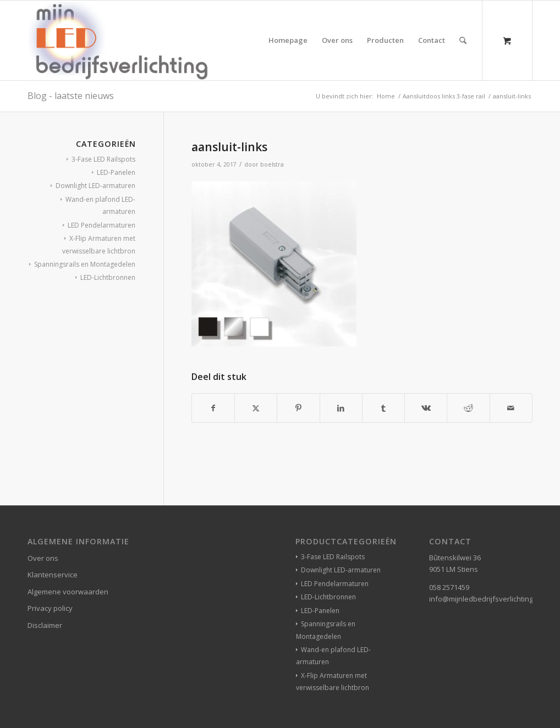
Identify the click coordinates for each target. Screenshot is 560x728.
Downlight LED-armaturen (95, 186)
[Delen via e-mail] (511, 408)
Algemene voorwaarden (68, 592)
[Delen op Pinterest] (298, 408)
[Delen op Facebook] (213, 408)
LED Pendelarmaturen (101, 225)
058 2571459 (449, 587)
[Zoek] (463, 40)
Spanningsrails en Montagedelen (85, 264)
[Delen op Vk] (426, 408)
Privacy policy (50, 608)
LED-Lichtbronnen (108, 277)
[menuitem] (288, 40)
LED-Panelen (116, 172)
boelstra (272, 164)
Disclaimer (45, 625)
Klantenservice (53, 575)
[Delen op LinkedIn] (341, 408)
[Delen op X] (256, 408)
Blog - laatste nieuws (71, 96)
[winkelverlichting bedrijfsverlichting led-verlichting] (118, 40)
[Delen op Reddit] (468, 408)
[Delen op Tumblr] (383, 408)
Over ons (43, 558)
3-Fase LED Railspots (103, 159)
